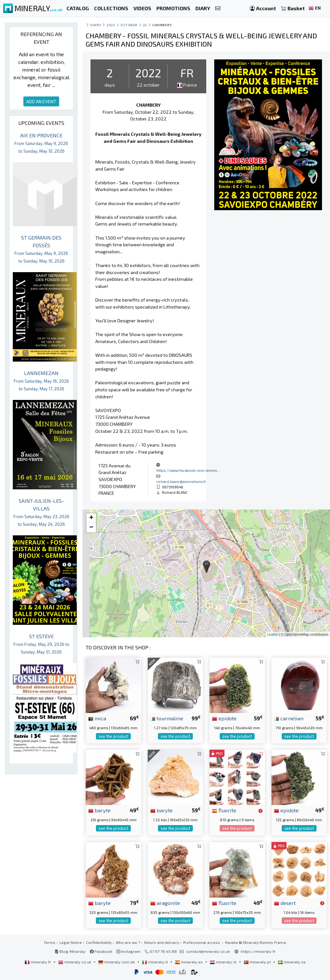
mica (97, 718)
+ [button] (91, 518)
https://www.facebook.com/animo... (188, 470)
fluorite (224, 810)
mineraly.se (292, 962)
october (129, 25)
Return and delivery (162, 942)
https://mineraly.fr (258, 951)
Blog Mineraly (70, 951)
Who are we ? (128, 942)
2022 (111, 25)
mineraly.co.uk (75, 962)
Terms (50, 942)
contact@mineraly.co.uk (208, 951)
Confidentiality (99, 942)
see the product (113, 736)
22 (145, 25)
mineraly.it (155, 962)
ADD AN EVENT (41, 101)
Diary (96, 25)
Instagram (128, 951)
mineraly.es (189, 962)
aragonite (165, 903)
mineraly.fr (38, 962)
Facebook (101, 951)
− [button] (91, 528)
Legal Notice (71, 942)
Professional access (202, 942)
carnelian (289, 718)
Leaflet (273, 634)
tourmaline (167, 718)
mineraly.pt (258, 962)
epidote (224, 718)
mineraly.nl (224, 962)
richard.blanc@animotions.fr (181, 481)
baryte (99, 810)
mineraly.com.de (117, 962)
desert (285, 903)
